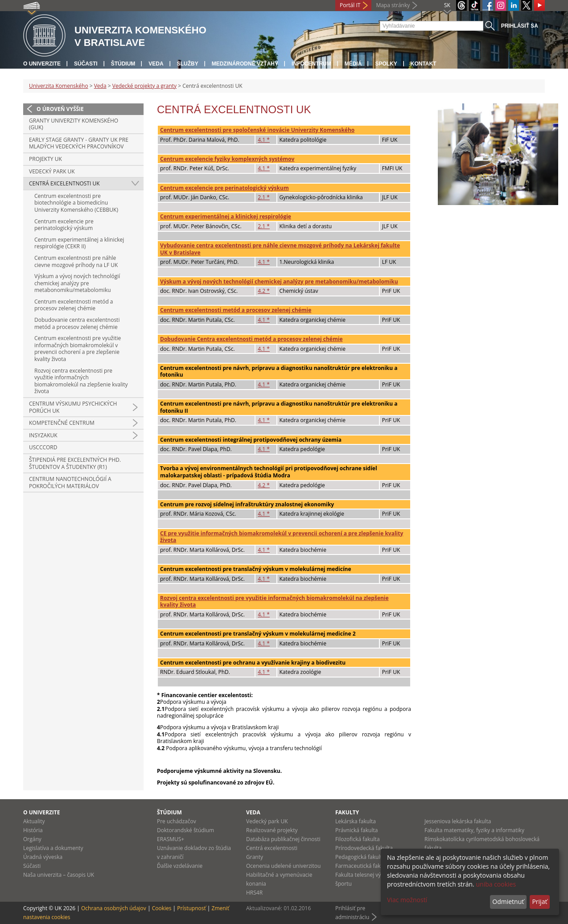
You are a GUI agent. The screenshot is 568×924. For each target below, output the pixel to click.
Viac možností (407, 900)
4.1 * (264, 140)
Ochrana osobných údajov (114, 908)
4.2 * (264, 291)
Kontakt (424, 64)
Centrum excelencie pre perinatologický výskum (64, 225)
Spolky (386, 64)
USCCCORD (43, 447)
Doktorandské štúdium (185, 830)
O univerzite (42, 64)
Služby (188, 64)
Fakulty (347, 812)
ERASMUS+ (171, 839)
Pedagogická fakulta (360, 857)
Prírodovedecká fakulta (364, 848)
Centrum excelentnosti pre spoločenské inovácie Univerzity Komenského (257, 130)
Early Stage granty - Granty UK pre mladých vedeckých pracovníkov (79, 143)
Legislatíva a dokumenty (53, 848)
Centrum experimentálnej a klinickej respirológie (226, 216)
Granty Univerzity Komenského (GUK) (74, 124)
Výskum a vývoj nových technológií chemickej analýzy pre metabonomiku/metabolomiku (77, 283)
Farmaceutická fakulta (363, 866)
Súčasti (86, 64)
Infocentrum (311, 64)
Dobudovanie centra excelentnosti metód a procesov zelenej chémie (77, 323)
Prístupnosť (191, 908)
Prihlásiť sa (520, 26)
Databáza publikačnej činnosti (283, 839)
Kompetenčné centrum (62, 423)
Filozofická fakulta (358, 839)
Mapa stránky (393, 5)
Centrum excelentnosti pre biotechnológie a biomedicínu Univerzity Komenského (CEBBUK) (76, 203)
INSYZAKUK (43, 435)
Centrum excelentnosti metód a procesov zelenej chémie (74, 305)
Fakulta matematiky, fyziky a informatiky (474, 830)
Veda (156, 64)
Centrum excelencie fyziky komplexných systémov (227, 159)
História (33, 830)
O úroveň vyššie (60, 109)
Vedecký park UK (52, 171)
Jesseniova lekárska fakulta (458, 821)
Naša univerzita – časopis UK (59, 875)
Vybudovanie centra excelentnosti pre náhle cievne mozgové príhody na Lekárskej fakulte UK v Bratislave (280, 249)
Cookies (162, 908)
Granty (255, 857)
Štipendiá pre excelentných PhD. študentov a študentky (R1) (75, 463)
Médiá (353, 64)
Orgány (32, 839)
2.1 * (264, 197)
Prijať (539, 901)
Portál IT (350, 5)
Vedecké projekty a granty (144, 86)
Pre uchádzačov (177, 821)
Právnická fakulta (356, 830)
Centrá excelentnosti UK (64, 183)
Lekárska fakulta (356, 821)
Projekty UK (45, 159)
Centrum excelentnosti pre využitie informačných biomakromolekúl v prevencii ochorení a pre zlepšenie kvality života (78, 349)
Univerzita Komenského (59, 86)
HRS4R (254, 893)
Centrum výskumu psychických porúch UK (73, 407)
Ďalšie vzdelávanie (180, 866)
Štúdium (123, 64)
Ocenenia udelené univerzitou (283, 866)
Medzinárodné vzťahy (245, 64)
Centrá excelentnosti (272, 848)
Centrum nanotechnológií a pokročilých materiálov (70, 483)
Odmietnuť (508, 901)
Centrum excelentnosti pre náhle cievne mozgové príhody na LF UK (76, 261)
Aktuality (34, 821)
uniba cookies (496, 884)
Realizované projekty (272, 830)
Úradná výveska (43, 857)
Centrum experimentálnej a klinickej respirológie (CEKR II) (79, 243)
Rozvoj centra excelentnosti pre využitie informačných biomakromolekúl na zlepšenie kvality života (81, 381)
